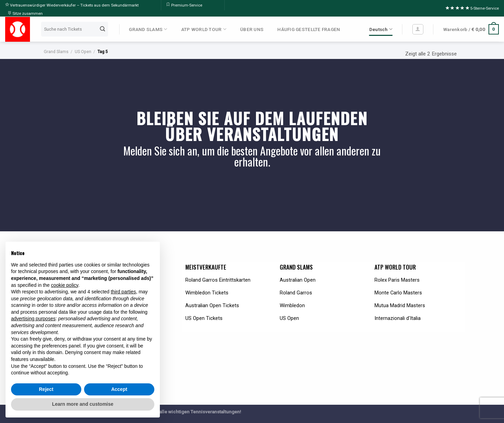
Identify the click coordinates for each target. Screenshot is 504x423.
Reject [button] (46, 389)
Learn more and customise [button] (83, 404)
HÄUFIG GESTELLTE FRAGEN (309, 29)
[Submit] (103, 29)
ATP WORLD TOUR (204, 29)
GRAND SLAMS (148, 29)
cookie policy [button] (65, 285)
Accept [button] (119, 389)
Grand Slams (56, 52)
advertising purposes (33, 319)
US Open (83, 52)
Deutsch (381, 29)
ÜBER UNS (252, 29)
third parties (123, 292)
